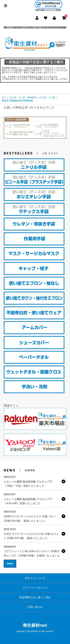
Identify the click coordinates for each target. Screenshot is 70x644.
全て (4, 97)
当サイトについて (35, 578)
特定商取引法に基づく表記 (35, 597)
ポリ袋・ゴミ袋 (47, 97)
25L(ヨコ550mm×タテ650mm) (17, 101)
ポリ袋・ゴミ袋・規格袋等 (23, 97)
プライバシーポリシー (35, 588)
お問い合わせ (35, 607)
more (10, 563)
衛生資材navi (35, 625)
